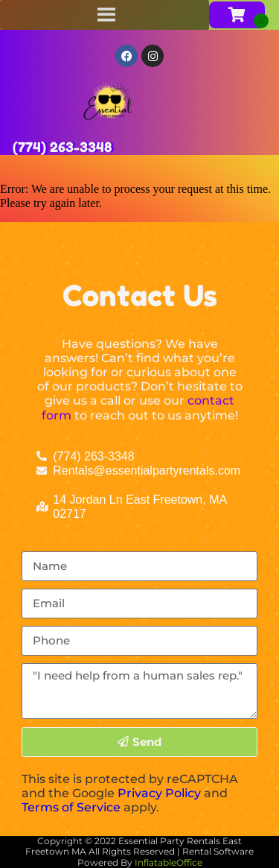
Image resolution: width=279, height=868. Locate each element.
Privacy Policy (159, 793)
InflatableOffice (169, 862)
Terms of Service (71, 807)
